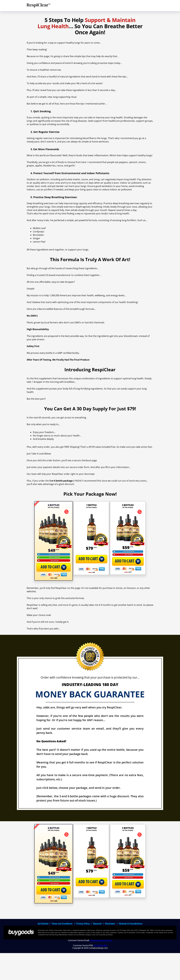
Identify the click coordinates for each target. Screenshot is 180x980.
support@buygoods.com (101, 968)
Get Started (44, 951)
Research (98, 951)
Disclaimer (111, 951)
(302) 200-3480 (100, 973)
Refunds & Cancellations (131, 951)
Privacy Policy (84, 951)
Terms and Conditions (63, 951)
